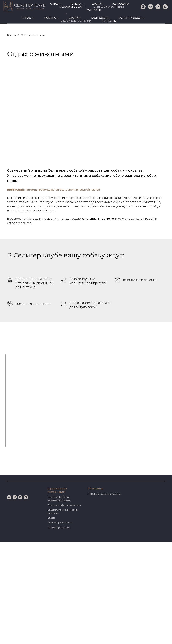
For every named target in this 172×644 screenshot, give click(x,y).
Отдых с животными (33, 35)
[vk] (16, 8)
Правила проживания (59, 528)
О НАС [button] (27, 18)
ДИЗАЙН (75, 18)
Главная (12, 35)
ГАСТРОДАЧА (100, 18)
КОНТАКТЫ (109, 21)
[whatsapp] (10, 8)
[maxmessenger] (29, 8)
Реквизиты (95, 489)
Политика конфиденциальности (64, 505)
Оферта (51, 518)
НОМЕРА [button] (50, 18)
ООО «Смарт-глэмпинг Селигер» (104, 494)
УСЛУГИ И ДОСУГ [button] (131, 18)
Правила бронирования (60, 523)
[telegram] (23, 8)
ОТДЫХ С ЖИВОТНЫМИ (76, 21)
